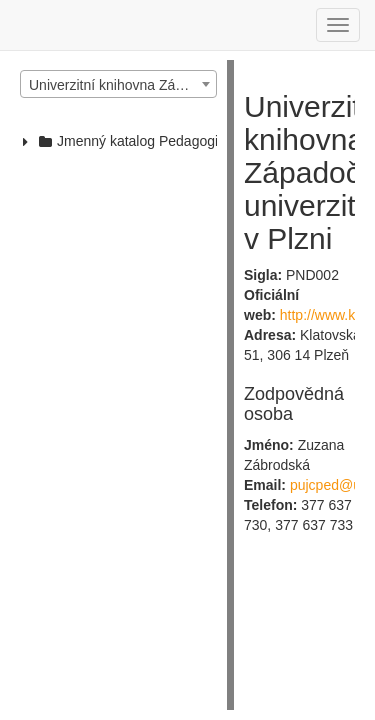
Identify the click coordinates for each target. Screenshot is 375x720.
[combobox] (118, 84)
